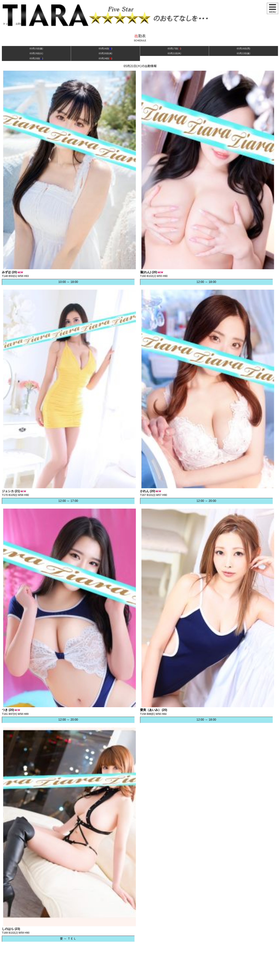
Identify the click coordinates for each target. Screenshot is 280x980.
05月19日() (36, 53)
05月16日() (105, 48)
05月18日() (243, 48)
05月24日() (105, 58)
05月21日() (174, 53)
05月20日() (105, 53)
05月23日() (36, 58)
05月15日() (36, 48)
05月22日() (243, 53)
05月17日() (174, 48)
